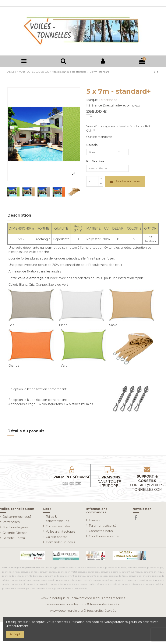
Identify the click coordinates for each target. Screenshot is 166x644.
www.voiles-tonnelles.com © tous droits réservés (83, 605)
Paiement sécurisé (103, 527)
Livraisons (110, 483)
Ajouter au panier (125, 184)
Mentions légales (15, 528)
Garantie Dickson (15, 534)
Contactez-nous (101, 532)
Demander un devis (60, 543)
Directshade (108, 101)
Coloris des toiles (58, 527)
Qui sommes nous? (17, 518)
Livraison (95, 521)
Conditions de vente (104, 537)
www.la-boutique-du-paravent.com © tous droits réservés (83, 599)
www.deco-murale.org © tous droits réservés (83, 612)
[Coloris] (107, 154)
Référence (94, 106)
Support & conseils (147, 484)
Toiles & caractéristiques (57, 520)
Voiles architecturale (61, 533)
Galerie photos (56, 538)
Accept (15, 634)
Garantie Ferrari (14, 539)
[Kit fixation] (107, 171)
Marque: (92, 101)
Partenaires (11, 523)
